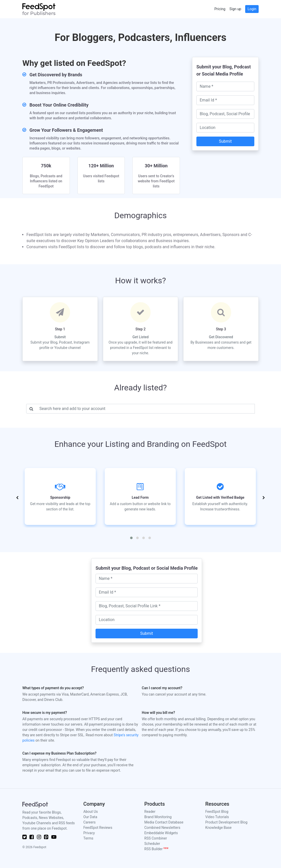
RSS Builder (156, 849)
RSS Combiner (156, 838)
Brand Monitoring (158, 817)
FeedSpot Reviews (98, 828)
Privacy (89, 833)
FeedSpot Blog (217, 812)
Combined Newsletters (162, 828)
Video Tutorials (217, 817)
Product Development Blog (226, 822)
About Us (91, 812)
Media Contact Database (164, 822)
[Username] (146, 409)
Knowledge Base (218, 828)
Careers (89, 822)
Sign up (235, 9)
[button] (131, 538)
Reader (150, 812)
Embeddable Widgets (161, 833)
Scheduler (152, 844)
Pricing (220, 9)
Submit (225, 141)
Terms (88, 838)
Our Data (90, 817)
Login (252, 9)
